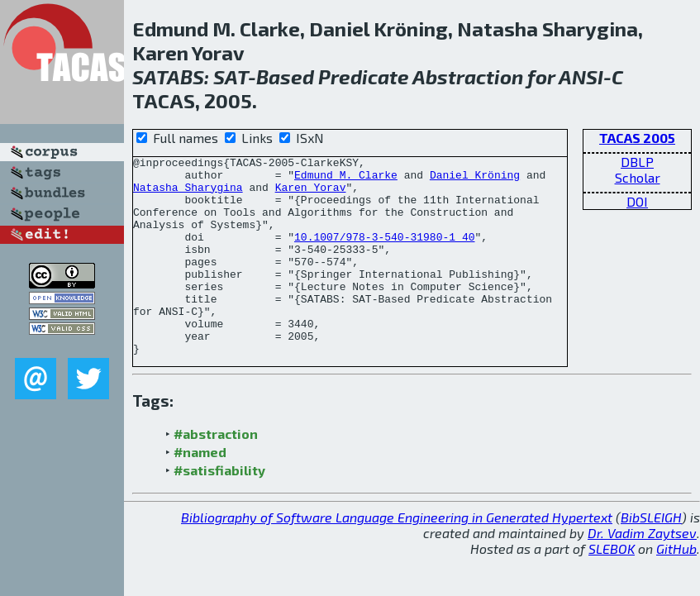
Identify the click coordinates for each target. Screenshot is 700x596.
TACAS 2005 (637, 138)
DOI (637, 201)
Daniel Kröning (475, 179)
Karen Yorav (311, 194)
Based (285, 76)
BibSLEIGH (651, 557)
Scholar (638, 177)
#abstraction (216, 473)
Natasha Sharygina (188, 194)
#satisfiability (219, 510)
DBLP (637, 162)
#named (200, 491)
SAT (231, 76)
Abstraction (468, 76)
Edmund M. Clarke (346, 179)
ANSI (581, 76)
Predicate (364, 76)
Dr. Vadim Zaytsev (642, 572)
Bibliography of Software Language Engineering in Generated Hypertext (397, 557)
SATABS (168, 76)
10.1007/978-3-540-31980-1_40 (384, 254)
